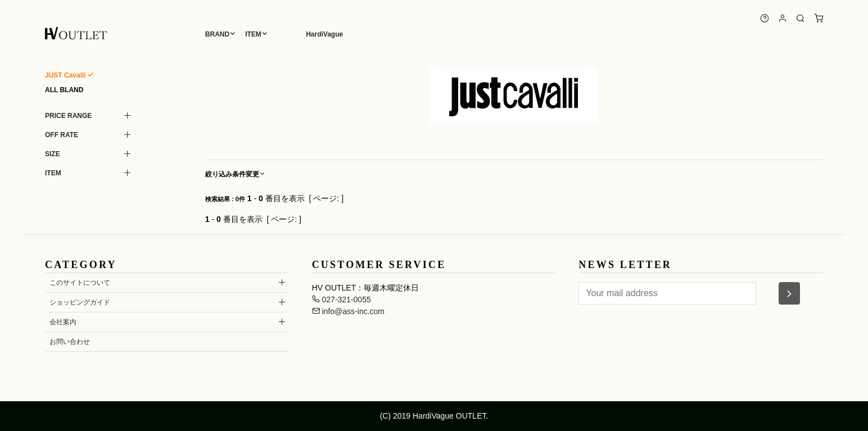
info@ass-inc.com (348, 311)
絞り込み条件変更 (236, 174)
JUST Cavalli (65, 75)
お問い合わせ (70, 342)
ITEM (253, 34)
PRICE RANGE (68, 116)
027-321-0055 (342, 300)
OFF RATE (62, 135)
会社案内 (63, 322)
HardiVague (324, 34)
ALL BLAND (64, 90)
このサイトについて (80, 283)
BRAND (217, 34)
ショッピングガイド (80, 302)
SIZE (53, 154)
